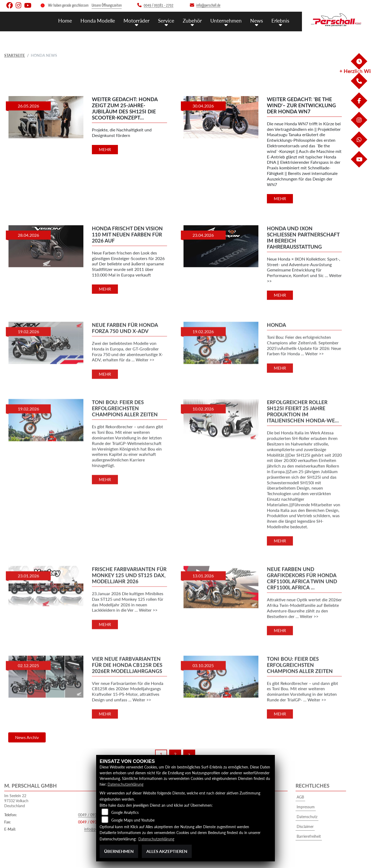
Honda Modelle (98, 21)
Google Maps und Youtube (133, 820)
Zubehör (192, 21)
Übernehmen (119, 851)
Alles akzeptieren (167, 851)
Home (65, 21)
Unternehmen (226, 21)
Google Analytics (125, 812)
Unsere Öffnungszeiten (107, 5)
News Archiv (27, 737)
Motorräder (137, 21)
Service (166, 21)
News (257, 21)
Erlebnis (280, 21)
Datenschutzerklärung (125, 784)
